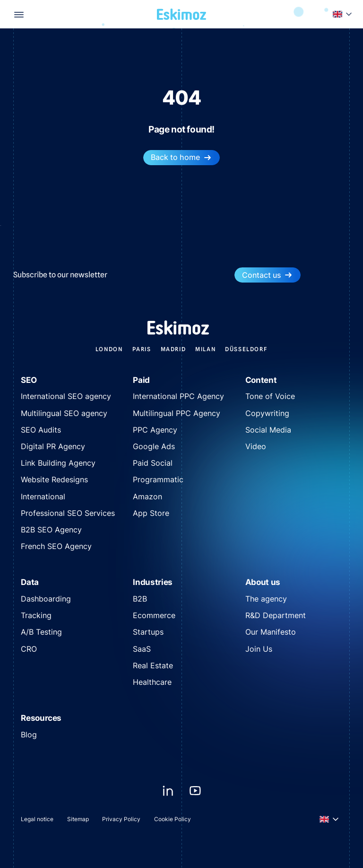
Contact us (268, 275)
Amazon (147, 496)
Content (261, 380)
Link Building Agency (58, 463)
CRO (29, 649)
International (43, 496)
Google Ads (154, 446)
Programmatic (158, 479)
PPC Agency (155, 430)
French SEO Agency (56, 546)
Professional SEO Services (68, 513)
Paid (141, 380)
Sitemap (78, 819)
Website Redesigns (54, 479)
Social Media (268, 430)
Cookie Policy (173, 819)
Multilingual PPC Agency (177, 413)
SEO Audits (41, 430)
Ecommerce (154, 615)
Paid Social (153, 463)
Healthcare (152, 682)
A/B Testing (41, 632)
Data (30, 582)
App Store (151, 513)
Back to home (181, 157)
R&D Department (276, 615)
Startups (148, 632)
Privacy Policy (121, 819)
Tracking (36, 615)
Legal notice (37, 819)
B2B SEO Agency (51, 530)
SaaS (142, 649)
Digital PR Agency (53, 446)
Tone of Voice (270, 396)
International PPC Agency (178, 396)
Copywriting (267, 413)
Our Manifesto (271, 632)
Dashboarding (46, 599)
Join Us (259, 649)
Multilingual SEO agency (64, 413)
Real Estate (153, 665)
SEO (29, 380)
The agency (266, 599)
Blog (29, 735)
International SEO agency (66, 396)
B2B (140, 599)
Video (256, 446)
